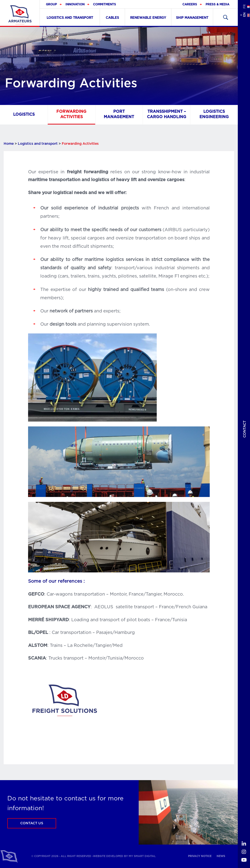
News (221, 856)
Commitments (104, 4)
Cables (112, 18)
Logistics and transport (70, 18)
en (244, 15)
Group (51, 4)
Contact (245, 429)
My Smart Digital (142, 856)
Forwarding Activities (71, 114)
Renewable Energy (148, 18)
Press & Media (217, 4)
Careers (190, 4)
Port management (119, 114)
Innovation (75, 4)
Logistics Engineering (214, 114)
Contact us (32, 823)
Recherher (225, 17)
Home (9, 144)
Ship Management (192, 18)
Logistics (24, 114)
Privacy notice (200, 856)
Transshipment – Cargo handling (167, 114)
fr (244, 6)
